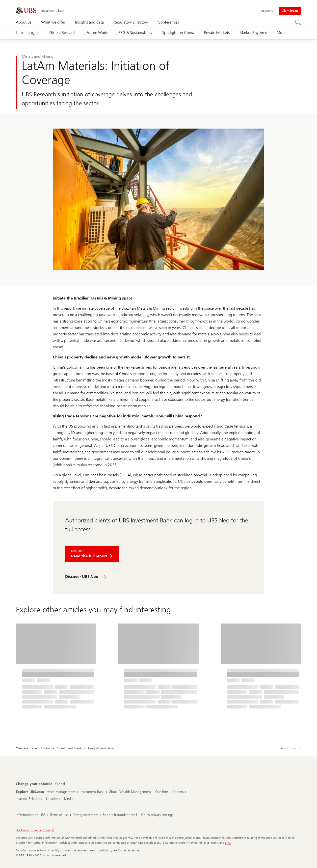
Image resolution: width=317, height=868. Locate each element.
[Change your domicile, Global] (60, 784)
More (281, 33)
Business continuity (42, 830)
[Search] (298, 23)
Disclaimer (22, 830)
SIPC (228, 843)
